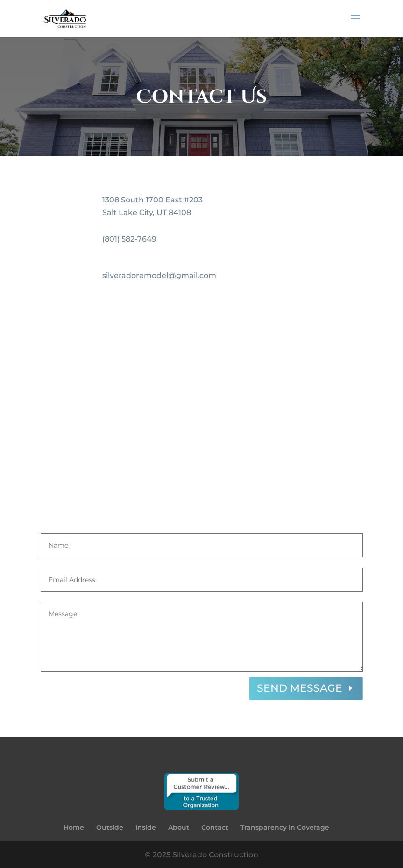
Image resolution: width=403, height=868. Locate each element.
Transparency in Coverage (285, 827)
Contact (215, 827)
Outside (110, 827)
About (179, 827)
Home (74, 827)
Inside (146, 827)
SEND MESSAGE (300, 688)
